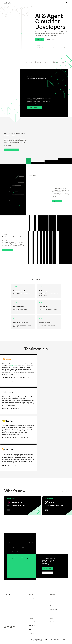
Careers (30, 629)
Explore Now (57, 201)
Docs (51, 598)
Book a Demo (51, 39)
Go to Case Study (9, 382)
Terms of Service (32, 622)
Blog (51, 606)
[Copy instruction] (65, 48)
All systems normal (10, 598)
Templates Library (53, 609)
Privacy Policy (32, 626)
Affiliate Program (53, 622)
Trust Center (31, 633)
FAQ (50, 602)
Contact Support (32, 598)
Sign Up (39, 39)
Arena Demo (52, 613)
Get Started (47, 569)
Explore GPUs (8, 250)
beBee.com (14, 366)
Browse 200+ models (34, 107)
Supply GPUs (31, 606)
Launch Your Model (12, 150)
